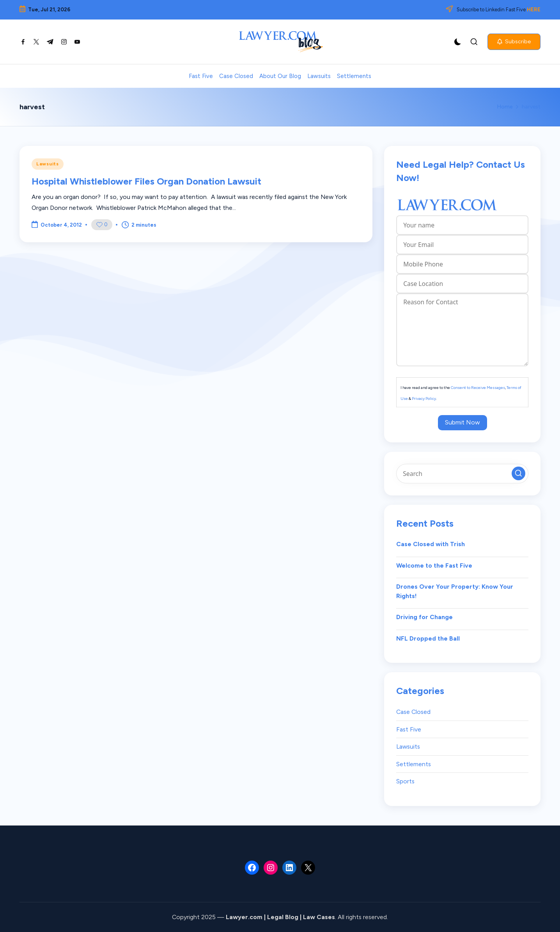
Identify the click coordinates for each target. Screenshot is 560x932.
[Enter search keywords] (462, 474)
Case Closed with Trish (431, 544)
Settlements (414, 764)
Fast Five (409, 729)
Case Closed (413, 712)
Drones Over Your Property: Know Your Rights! (455, 591)
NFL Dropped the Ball (428, 638)
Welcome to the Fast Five (434, 565)
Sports (405, 781)
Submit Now (463, 422)
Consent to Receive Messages (478, 388)
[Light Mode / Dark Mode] (458, 42)
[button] (514, 42)
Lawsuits (48, 164)
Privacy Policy (424, 399)
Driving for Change (424, 617)
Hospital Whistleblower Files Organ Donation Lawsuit (146, 181)
